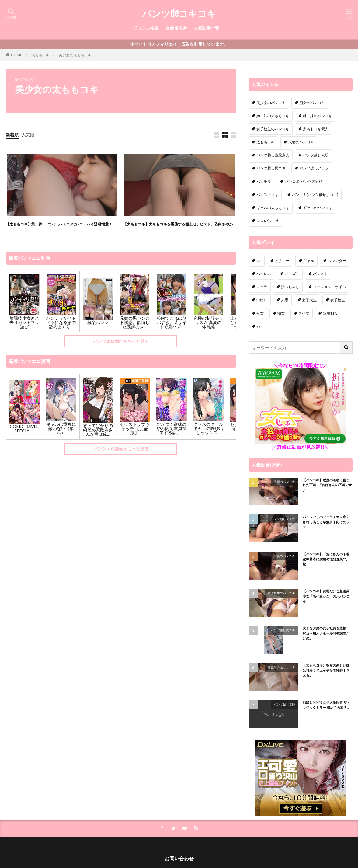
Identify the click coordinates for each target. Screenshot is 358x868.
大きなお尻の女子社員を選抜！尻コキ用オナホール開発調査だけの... (326, 633)
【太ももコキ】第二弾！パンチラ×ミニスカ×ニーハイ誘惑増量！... (60, 224)
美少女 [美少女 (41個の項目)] (304, 313)
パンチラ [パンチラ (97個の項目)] (264, 181)
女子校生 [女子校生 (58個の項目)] (338, 300)
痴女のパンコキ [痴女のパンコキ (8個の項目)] (312, 103)
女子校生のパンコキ (281, 593)
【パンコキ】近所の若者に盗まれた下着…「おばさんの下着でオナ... (327, 485)
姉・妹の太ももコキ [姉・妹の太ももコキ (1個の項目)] (273, 116)
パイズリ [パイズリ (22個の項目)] (292, 274)
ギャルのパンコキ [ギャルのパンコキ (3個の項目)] (318, 208)
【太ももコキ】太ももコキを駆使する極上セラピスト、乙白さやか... (179, 224)
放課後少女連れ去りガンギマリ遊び (24, 322)
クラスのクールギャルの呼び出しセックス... (208, 428)
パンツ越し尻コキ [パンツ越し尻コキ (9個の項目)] (271, 168)
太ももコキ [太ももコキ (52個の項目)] (266, 142)
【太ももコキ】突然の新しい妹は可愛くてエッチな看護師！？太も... (326, 670)
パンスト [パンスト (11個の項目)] (320, 274)
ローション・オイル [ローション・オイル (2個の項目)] (329, 287)
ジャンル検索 (146, 28)
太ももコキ (40, 55)
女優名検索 (176, 28)
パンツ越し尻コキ (283, 630)
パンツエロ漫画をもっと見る (121, 449)
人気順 (28, 135)
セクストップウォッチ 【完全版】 (135, 429)
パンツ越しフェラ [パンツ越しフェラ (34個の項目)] (314, 168)
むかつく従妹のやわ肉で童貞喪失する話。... (172, 428)
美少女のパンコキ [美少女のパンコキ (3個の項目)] (271, 103)
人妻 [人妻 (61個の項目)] (285, 300)
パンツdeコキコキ (179, 14)
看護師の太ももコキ (281, 667)
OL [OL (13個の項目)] (259, 261)
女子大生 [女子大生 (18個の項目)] (309, 300)
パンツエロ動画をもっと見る (121, 341)
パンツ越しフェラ (283, 519)
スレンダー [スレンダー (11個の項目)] (337, 261)
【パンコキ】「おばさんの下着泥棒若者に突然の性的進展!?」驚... (326, 559)
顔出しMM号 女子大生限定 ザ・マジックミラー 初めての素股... (326, 705)
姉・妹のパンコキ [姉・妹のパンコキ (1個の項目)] (318, 116)
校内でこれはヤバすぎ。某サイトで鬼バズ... (172, 322)
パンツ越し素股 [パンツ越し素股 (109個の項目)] (316, 155)
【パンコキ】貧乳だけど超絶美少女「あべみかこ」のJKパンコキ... (326, 596)
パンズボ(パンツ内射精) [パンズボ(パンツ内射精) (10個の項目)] (304, 181)
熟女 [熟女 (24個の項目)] (260, 313)
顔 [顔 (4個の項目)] (258, 326)
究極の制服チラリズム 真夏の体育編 (208, 322)
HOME (17, 55)
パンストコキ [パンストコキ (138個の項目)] (267, 195)
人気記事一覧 (207, 28)
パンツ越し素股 (284, 704)
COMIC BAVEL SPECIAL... (24, 429)
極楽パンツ (98, 322)
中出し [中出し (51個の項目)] (262, 300)
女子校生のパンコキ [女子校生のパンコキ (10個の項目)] (273, 129)
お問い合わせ (179, 858)
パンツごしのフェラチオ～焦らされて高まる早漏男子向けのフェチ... (326, 522)
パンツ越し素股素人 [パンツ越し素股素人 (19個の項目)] (273, 155)
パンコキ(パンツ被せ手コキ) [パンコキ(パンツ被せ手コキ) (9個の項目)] (315, 195)
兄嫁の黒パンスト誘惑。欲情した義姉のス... (135, 322)
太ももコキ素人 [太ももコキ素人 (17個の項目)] (316, 129)
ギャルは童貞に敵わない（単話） (61, 428)
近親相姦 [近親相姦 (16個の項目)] (330, 313)
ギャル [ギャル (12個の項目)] (309, 261)
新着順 (12, 135)
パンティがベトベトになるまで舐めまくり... (61, 322)
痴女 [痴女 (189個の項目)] (281, 313)
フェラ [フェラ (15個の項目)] (262, 287)
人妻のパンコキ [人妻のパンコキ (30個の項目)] (301, 142)
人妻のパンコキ (284, 482)
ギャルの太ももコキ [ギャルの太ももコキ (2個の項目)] (273, 208)
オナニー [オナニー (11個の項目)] (282, 261)
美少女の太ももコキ (75, 55)
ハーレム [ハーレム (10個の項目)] (264, 274)
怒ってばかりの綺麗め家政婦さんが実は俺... (98, 430)
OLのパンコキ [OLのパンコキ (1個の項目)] (268, 221)
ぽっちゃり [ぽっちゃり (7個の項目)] (290, 287)
